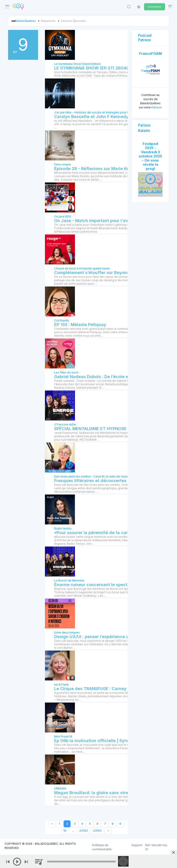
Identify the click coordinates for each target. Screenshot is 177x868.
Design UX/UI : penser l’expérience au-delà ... (100, 637)
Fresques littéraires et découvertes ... (93, 481)
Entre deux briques (67, 632)
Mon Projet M (63, 736)
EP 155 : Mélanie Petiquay (80, 325)
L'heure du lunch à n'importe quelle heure (82, 268)
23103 (97, 831)
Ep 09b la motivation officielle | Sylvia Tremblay (103, 741)
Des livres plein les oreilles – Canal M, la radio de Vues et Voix (96, 476)
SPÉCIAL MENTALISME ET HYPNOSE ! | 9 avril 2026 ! (107, 429)
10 (65, 831)
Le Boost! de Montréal (69, 580)
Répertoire (48, 21)
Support (137, 845)
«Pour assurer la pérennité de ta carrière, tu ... (101, 533)
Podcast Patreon (145, 38)
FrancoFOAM (150, 54)
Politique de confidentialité (102, 847)
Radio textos (63, 528)
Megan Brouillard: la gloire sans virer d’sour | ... (102, 793)
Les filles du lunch (66, 372)
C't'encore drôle (65, 424)
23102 (84, 831)
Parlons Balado (144, 128)
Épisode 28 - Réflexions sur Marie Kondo (96, 169)
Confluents (62, 320)
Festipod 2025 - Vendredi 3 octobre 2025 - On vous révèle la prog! (150, 156)
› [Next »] (108, 831)
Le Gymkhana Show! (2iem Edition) (77, 64)
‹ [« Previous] (52, 824)
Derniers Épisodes (73, 21)
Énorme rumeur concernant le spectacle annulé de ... (108, 585)
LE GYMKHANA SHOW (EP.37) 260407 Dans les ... (105, 68)
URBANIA (60, 788)
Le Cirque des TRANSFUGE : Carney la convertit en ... (108, 689)
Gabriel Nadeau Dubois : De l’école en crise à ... (102, 377)
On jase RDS (63, 216)
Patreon (157, 107)
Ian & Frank (61, 684)
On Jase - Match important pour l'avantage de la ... (106, 221)
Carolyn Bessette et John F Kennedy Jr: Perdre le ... (107, 117)
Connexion (155, 7)
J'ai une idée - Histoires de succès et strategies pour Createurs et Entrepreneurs (109, 112)
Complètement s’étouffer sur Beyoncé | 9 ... (99, 273)
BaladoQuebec (25, 21)
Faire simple (62, 164)
